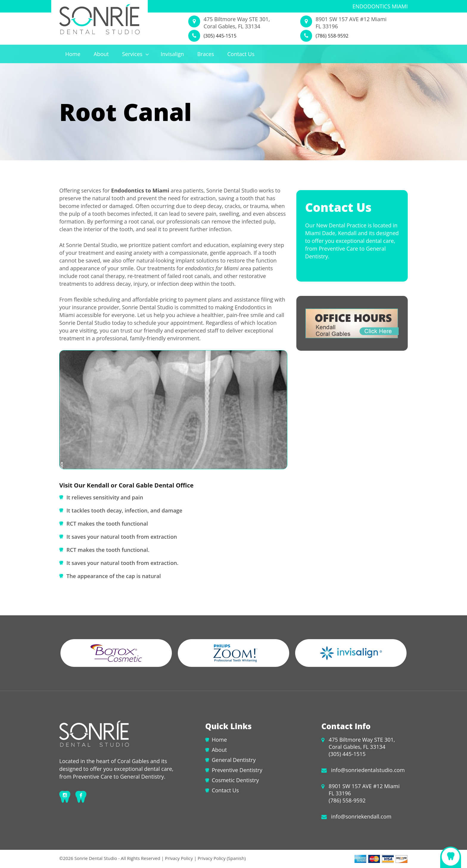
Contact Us (241, 54)
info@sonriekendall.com (361, 816)
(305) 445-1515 (220, 36)
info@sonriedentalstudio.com (368, 770)
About (101, 54)
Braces (206, 54)
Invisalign (172, 54)
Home (73, 54)
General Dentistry (234, 760)
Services (136, 54)
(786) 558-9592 (332, 36)
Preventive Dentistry (237, 770)
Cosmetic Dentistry (235, 780)
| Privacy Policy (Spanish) (220, 858)
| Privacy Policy (177, 858)
